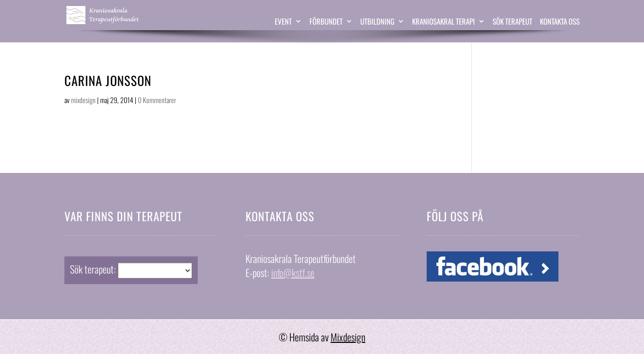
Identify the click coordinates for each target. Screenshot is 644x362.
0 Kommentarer (157, 100)
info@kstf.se (293, 273)
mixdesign (83, 100)
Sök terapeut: (93, 269)
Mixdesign (348, 337)
